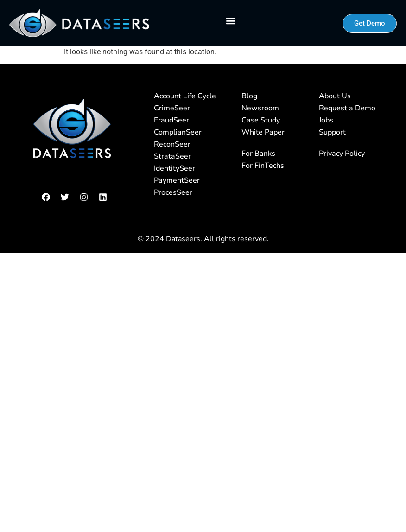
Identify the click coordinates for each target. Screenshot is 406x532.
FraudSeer (171, 120)
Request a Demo (347, 108)
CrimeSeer (172, 108)
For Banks (258, 154)
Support (332, 132)
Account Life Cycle (185, 96)
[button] (231, 21)
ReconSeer (172, 144)
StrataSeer (172, 156)
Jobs (326, 120)
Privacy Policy (342, 154)
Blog (249, 96)
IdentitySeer (174, 168)
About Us (335, 96)
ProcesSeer (173, 192)
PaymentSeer (177, 180)
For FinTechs (263, 166)
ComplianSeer (178, 132)
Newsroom (260, 108)
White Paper (263, 132)
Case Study (261, 120)
